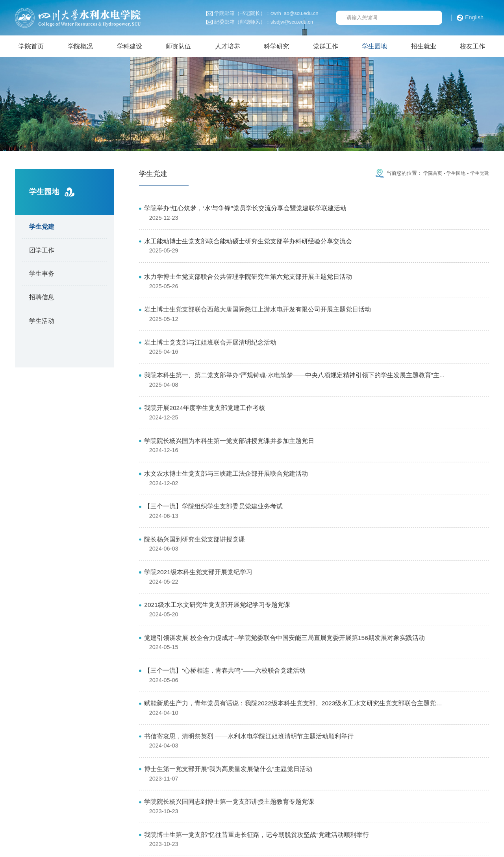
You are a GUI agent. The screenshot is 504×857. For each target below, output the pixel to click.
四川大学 (386, 766)
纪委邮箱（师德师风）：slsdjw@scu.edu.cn (260, 22)
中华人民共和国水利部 (217, 766)
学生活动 (42, 322)
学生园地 (454, 175)
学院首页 (429, 175)
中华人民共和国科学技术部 (145, 766)
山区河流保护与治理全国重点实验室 (65, 777)
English (470, 18)
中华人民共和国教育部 (72, 766)
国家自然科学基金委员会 (287, 766)
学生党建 (42, 228)
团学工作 (42, 252)
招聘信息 (42, 299)
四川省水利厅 (346, 766)
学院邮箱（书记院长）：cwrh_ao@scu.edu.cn (262, 14)
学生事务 (42, 275)
